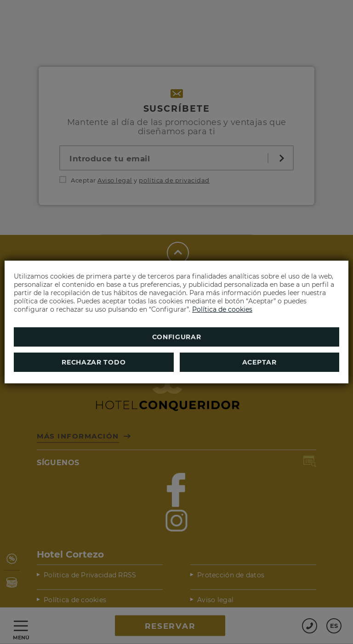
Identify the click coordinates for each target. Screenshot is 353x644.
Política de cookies (222, 309)
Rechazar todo (94, 362)
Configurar (177, 337)
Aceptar (259, 362)
